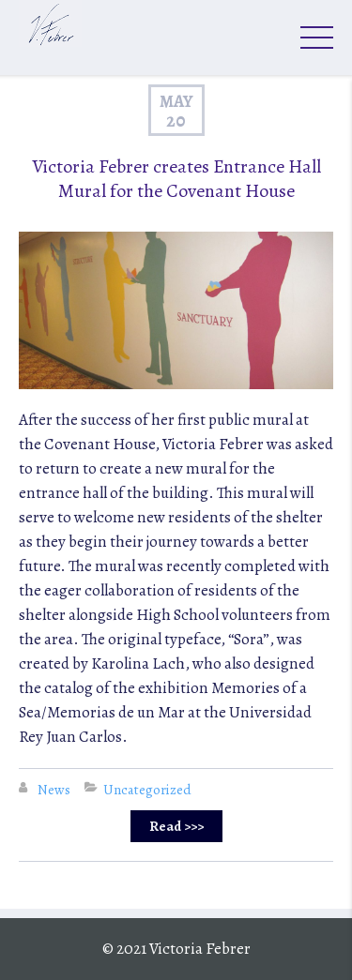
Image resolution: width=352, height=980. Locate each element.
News (54, 790)
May (176, 101)
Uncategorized (147, 790)
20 (176, 121)
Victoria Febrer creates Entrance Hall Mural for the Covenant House (176, 179)
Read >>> (176, 826)
